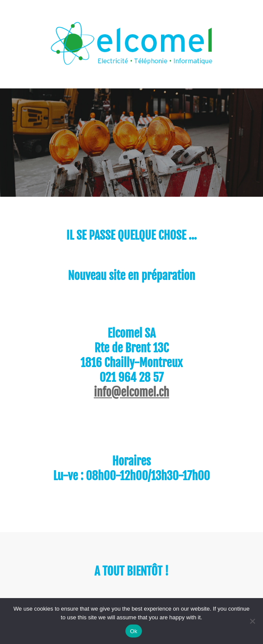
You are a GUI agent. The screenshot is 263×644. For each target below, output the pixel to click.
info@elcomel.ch (131, 392)
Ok (133, 631)
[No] (252, 621)
